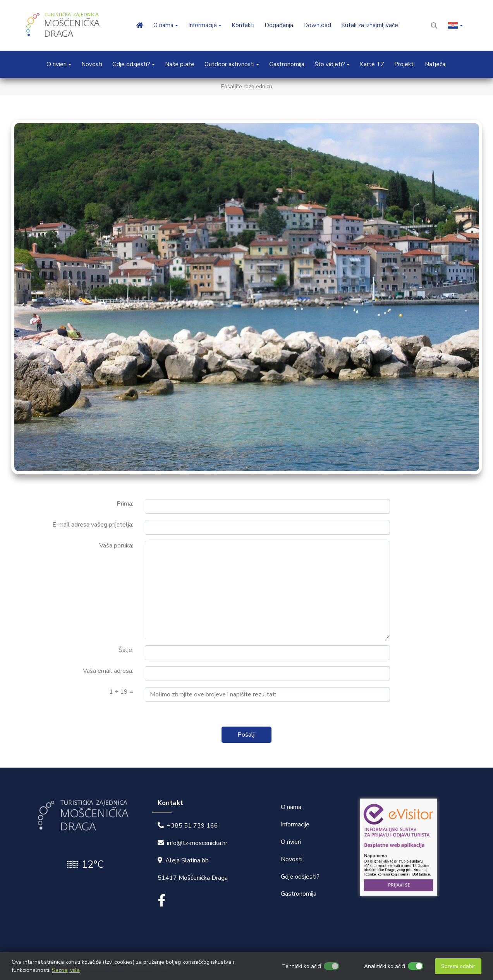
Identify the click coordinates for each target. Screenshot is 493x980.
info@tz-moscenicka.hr (197, 843)
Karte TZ (372, 64)
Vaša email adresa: (108, 671)
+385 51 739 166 (192, 826)
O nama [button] (163, 25)
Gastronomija (287, 64)
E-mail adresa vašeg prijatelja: (93, 525)
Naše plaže (180, 64)
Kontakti (243, 25)
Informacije (295, 824)
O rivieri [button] (57, 64)
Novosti (92, 64)
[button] (455, 25)
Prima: (125, 504)
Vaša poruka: (116, 546)
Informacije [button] (203, 25)
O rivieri (291, 842)
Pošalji (246, 735)
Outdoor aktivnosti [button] (229, 64)
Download (317, 25)
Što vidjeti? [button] (330, 64)
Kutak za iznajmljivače (370, 25)
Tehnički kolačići (301, 966)
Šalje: (126, 650)
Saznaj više (66, 970)
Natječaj (436, 64)
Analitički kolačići (385, 966)
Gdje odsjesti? (300, 877)
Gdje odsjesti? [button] (131, 64)
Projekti (405, 64)
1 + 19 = (121, 692)
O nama (291, 807)
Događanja (279, 25)
